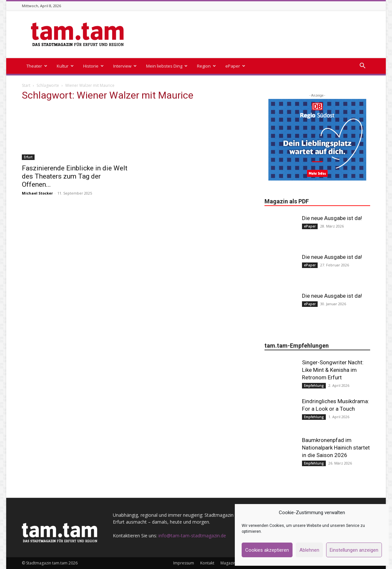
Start (26, 85)
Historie (93, 66)
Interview (125, 66)
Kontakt (207, 563)
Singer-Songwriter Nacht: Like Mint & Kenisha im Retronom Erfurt (333, 370)
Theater (37, 66)
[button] (362, 66)
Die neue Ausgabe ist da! (332, 218)
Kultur (65, 66)
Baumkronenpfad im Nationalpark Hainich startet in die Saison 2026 (336, 448)
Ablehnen (309, 550)
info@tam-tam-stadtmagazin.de (192, 536)
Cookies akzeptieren (267, 550)
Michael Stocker (37, 193)
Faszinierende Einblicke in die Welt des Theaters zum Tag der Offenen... (75, 176)
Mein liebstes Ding (167, 66)
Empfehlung (314, 386)
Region (206, 66)
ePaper (235, 66)
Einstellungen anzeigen (354, 550)
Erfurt (28, 157)
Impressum (184, 563)
